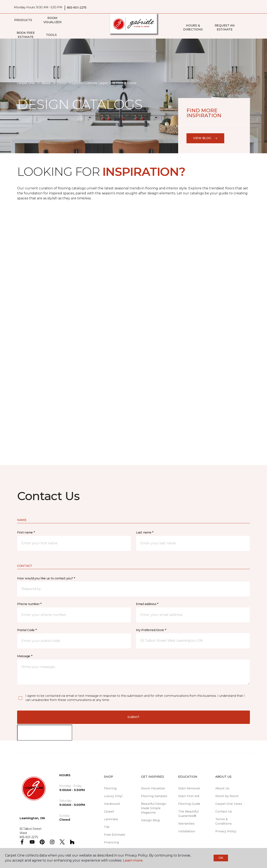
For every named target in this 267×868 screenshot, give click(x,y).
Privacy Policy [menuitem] (226, 831)
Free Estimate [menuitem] (115, 835)
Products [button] (23, 20)
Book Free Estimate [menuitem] (26, 35)
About (46, 83)
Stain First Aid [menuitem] (189, 796)
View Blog (205, 138)
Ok (221, 858)
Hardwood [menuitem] (112, 804)
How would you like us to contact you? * (46, 578)
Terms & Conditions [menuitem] (224, 821)
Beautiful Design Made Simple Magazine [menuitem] (154, 808)
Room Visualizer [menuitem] (52, 20)
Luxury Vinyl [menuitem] (113, 796)
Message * (25, 656)
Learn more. (133, 860)
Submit (133, 717)
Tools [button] (51, 35)
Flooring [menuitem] (110, 788)
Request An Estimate (225, 28)
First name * (26, 532)
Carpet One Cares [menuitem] (229, 804)
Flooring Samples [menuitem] (154, 796)
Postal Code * (27, 630)
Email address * (147, 604)
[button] (244, 28)
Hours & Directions (193, 28)
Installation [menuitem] (187, 831)
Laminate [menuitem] (111, 819)
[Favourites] (249, 28)
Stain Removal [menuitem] (189, 788)
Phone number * (29, 604)
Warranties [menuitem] (186, 824)
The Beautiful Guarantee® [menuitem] (188, 814)
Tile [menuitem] (107, 827)
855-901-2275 (77, 8)
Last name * (145, 532)
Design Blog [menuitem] (150, 820)
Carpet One (26, 83)
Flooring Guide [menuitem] (189, 804)
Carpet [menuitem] (109, 811)
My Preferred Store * (151, 630)
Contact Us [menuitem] (224, 811)
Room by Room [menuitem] (227, 796)
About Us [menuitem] (222, 788)
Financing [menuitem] (111, 842)
